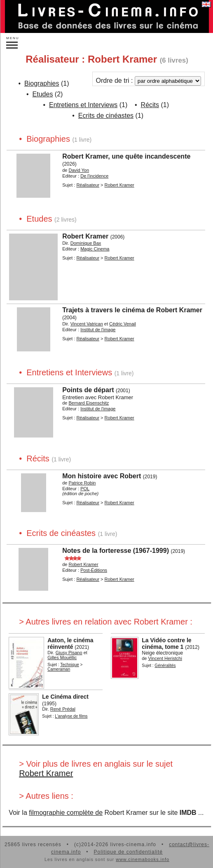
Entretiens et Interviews (83, 105)
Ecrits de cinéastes (106, 116)
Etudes (43, 94)
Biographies (42, 83)
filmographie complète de (66, 813)
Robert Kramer (46, 773)
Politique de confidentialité (128, 852)
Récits (150, 105)
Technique (70, 665)
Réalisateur (88, 185)
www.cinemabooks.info (143, 859)
